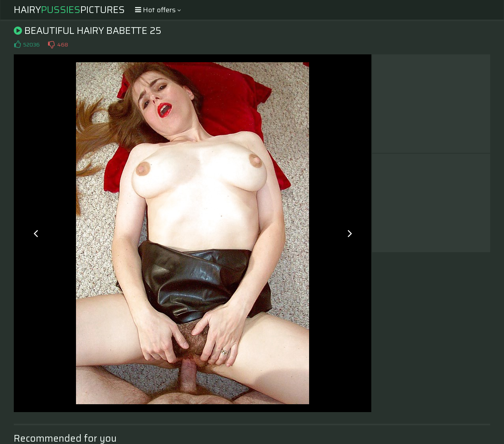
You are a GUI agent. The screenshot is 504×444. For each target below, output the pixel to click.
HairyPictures (69, 10)
